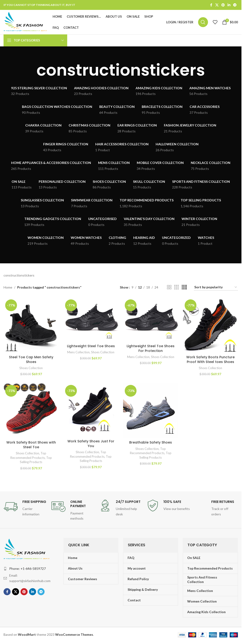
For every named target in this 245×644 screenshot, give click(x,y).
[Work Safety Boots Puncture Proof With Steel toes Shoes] (211, 325)
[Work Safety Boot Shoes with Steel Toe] (31, 411)
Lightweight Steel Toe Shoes (91, 346)
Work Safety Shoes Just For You (91, 444)
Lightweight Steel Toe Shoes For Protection (151, 348)
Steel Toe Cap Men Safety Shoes (31, 359)
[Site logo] (26, 22)
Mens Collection (78, 352)
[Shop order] (216, 287)
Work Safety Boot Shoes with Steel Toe (31, 445)
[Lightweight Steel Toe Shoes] (91, 320)
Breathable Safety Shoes (151, 442)
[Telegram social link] (235, 5)
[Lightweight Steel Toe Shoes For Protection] (151, 320)
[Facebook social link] (211, 5)
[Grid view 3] (176, 287)
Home (8, 287)
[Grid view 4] (184, 287)
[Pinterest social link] (223, 5)
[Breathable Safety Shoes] (151, 411)
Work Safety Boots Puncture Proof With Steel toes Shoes (210, 359)
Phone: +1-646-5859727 (27, 569)
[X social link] (217, 5)
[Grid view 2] (169, 287)
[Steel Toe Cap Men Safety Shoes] (31, 325)
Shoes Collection (31, 368)
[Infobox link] (25, 508)
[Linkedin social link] (229, 5)
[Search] (203, 22)
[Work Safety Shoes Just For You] (91, 410)
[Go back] (31, 70)
